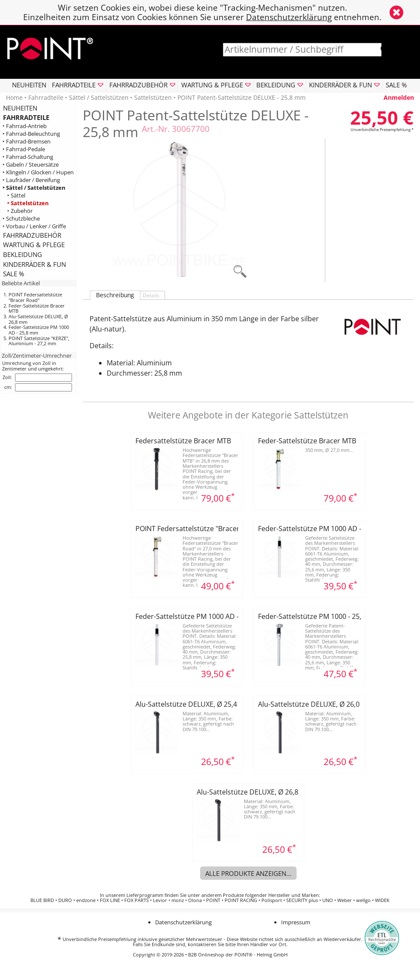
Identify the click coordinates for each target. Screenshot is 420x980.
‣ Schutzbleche (21, 219)
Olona (195, 900)
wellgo (363, 900)
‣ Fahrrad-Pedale (24, 149)
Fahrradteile (46, 97)
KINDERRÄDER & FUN (34, 264)
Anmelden (399, 97)
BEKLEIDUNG (22, 254)
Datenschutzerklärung (289, 17)
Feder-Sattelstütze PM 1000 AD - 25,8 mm (39, 330)
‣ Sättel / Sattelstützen (34, 188)
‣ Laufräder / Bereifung (31, 180)
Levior (160, 900)
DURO (65, 900)
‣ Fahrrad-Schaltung (28, 157)
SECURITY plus (302, 900)
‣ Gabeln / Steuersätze (31, 165)
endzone (86, 900)
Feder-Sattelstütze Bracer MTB (37, 308)
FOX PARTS (136, 900)
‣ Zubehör (20, 211)
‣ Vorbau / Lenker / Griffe (34, 226)
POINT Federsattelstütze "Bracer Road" (35, 297)
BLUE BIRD (42, 900)
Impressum (296, 922)
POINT (213, 900)
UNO (328, 900)
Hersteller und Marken (294, 895)
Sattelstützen (153, 97)
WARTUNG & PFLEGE (34, 245)
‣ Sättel (16, 196)
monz (178, 900)
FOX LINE (110, 900)
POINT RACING (241, 900)
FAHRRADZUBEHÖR (32, 235)
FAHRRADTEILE (26, 117)
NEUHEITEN (29, 85)
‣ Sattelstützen (28, 203)
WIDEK (382, 900)
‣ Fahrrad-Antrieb (25, 126)
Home (14, 97)
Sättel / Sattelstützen (99, 97)
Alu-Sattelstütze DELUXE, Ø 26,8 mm (38, 319)
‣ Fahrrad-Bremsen (27, 142)
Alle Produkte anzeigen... (248, 873)
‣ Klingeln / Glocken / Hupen (38, 172)
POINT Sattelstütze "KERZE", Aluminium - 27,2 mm (39, 341)
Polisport (272, 900)
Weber (345, 900)
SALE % (396, 85)
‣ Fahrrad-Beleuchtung (31, 134)
